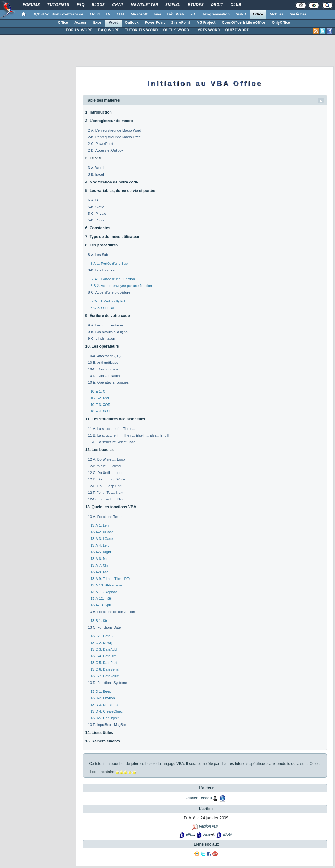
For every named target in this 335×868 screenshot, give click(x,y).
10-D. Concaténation (104, 376)
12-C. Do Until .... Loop (106, 473)
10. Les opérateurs (102, 346)
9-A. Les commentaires (106, 325)
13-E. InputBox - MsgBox (107, 725)
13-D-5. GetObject (105, 718)
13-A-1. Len (100, 525)
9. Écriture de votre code (108, 316)
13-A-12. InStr (101, 598)
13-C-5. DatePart (104, 663)
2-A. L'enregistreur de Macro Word (115, 130)
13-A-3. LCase (102, 539)
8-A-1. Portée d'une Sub (109, 263)
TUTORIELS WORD (141, 30)
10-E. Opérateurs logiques (108, 382)
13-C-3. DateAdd (104, 649)
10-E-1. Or (99, 391)
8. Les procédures (102, 245)
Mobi (227, 835)
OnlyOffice (281, 23)
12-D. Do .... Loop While (107, 479)
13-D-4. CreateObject (107, 711)
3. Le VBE (94, 158)
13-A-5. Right (101, 552)
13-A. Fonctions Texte (105, 517)
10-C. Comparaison (103, 369)
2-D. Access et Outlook (106, 150)
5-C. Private (97, 214)
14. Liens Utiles (99, 733)
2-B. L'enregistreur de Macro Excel (115, 137)
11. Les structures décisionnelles (115, 419)
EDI (193, 15)
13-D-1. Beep (101, 691)
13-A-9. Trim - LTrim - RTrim (112, 579)
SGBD (241, 15)
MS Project (206, 23)
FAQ (80, 5)
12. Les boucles (100, 450)
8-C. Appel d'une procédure (109, 292)
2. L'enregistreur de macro (109, 121)
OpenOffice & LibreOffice (243, 23)
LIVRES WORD (207, 30)
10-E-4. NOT (100, 411)
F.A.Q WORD (109, 30)
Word (114, 23)
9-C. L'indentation (102, 338)
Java (157, 15)
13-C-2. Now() (101, 643)
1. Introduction (99, 112)
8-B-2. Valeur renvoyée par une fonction (121, 286)
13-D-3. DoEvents (104, 705)
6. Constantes (98, 228)
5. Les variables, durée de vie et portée (120, 191)
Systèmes (298, 15)
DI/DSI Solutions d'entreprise (58, 15)
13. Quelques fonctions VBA (111, 507)
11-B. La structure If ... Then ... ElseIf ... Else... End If (129, 435)
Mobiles (276, 15)
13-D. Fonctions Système (108, 683)
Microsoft (139, 15)
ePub (190, 835)
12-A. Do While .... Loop (107, 459)
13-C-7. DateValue (105, 676)
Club (235, 5)
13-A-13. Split (101, 605)
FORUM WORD (79, 30)
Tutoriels (58, 5)
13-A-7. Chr (100, 565)
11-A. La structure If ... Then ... (112, 429)
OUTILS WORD (176, 30)
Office (258, 15)
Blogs (98, 5)
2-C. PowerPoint (101, 144)
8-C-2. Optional (102, 308)
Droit (217, 5)
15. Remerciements (103, 741)
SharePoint (180, 23)
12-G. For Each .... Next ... (108, 499)
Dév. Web (176, 15)
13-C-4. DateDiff (103, 656)
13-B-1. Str (99, 621)
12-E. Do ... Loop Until (105, 486)
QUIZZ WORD (237, 30)
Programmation (216, 15)
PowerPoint (155, 23)
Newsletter (144, 5)
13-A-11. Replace (104, 592)
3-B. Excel (96, 174)
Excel (98, 23)
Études (195, 5)
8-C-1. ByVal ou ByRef (108, 301)
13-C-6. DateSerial (105, 669)
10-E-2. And (100, 398)
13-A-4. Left (100, 545)
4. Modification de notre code (112, 182)
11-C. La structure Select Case (112, 442)
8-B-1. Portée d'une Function (113, 279)
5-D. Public (97, 220)
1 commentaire (102, 772)
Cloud (95, 15)
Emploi (172, 5)
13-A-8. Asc (100, 572)
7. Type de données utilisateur (113, 237)
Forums (31, 5)
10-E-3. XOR (101, 405)
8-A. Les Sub (98, 255)
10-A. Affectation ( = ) (104, 356)
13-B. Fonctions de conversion (112, 612)
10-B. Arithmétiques (103, 363)
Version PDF (208, 827)
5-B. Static (96, 207)
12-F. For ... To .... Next (106, 493)
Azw (206, 835)
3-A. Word (96, 168)
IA (108, 15)
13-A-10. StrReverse (106, 585)
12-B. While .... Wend (104, 466)
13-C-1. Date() (102, 636)
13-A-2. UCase (102, 532)
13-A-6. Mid (100, 559)
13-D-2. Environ (103, 698)
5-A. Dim (95, 200)
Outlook (132, 23)
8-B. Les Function (102, 270)
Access (81, 23)
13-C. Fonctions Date (104, 627)
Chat (117, 5)
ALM (120, 15)
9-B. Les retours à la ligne (108, 332)
